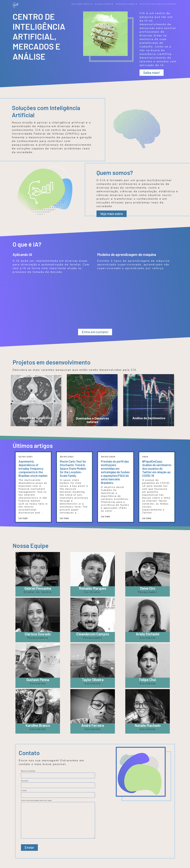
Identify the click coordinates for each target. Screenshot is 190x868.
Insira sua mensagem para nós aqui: (37, 800)
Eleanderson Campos (93, 634)
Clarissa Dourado (38, 634)
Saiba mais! (152, 73)
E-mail (24, 790)
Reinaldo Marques (93, 588)
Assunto (25, 781)
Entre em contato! (95, 332)
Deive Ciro (148, 588)
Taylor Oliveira (93, 680)
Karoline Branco (38, 725)
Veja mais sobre (112, 214)
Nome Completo (28, 771)
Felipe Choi (148, 680)
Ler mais (23, 518)
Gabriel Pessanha (38, 588)
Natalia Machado (148, 725)
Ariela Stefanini (148, 634)
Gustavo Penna (38, 680)
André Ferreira (93, 725)
